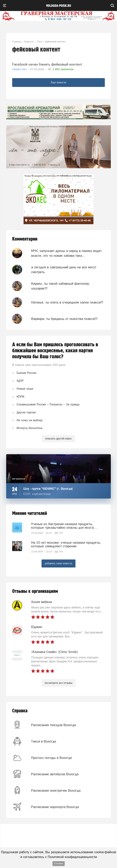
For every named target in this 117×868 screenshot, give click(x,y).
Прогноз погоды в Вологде (52, 758)
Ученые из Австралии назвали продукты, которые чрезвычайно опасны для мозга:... (64, 526)
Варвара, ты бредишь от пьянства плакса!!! (64, 319)
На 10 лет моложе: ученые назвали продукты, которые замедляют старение (66, 544)
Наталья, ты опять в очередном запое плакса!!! (67, 302)
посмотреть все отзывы (59, 683)
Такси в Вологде (44, 741)
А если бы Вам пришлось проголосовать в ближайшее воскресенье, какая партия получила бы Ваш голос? (55, 351)
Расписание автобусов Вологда (55, 774)
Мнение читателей (30, 513)
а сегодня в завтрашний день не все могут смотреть (64, 270)
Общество (20, 69)
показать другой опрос (58, 438)
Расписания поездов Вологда (54, 725)
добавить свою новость (58, 563)
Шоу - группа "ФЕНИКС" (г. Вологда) (48, 489)
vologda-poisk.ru (59, 6)
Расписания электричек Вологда (56, 790)
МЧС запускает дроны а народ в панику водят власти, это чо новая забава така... (66, 253)
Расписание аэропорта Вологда (55, 807)
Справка (20, 711)
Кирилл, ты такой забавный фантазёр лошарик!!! (60, 286)
